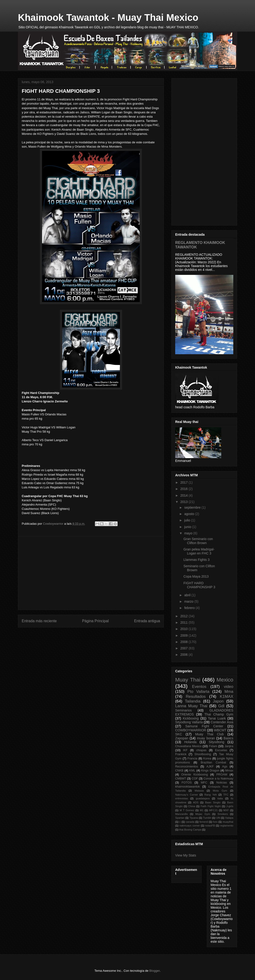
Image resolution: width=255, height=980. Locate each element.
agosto (190, 514)
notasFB (210, 826)
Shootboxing (203, 754)
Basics (228, 738)
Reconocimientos (187, 767)
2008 (185, 642)
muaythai (228, 822)
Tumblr (207, 818)
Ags (225, 767)
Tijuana (194, 818)
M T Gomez (187, 810)
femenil (204, 822)
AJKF (210, 767)
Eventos (199, 687)
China (192, 806)
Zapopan (182, 738)
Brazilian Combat (213, 763)
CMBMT (181, 779)
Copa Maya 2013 (196, 576)
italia (220, 798)
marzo (189, 601)
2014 (185, 495)
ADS (196, 802)
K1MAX (227, 697)
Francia (192, 758)
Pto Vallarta (198, 692)
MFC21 (213, 810)
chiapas (201, 750)
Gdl (221, 706)
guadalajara (203, 798)
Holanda (190, 742)
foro (215, 822)
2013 (185, 502)
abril (188, 595)
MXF (226, 810)
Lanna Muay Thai (191, 706)
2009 (185, 635)
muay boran (206, 738)
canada (190, 822)
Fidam (213, 746)
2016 (185, 489)
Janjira (229, 746)
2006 (185, 655)
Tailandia (193, 701)
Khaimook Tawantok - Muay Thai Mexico (108, 17)
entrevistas (182, 798)
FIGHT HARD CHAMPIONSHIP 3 (199, 585)
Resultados (196, 697)
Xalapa (229, 818)
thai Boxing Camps (190, 830)
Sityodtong (217, 742)
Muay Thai (188, 680)
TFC (226, 795)
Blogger (154, 971)
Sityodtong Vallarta (189, 722)
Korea (207, 758)
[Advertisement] (91, 573)
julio (188, 520)
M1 (202, 810)
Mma (229, 692)
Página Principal (96, 621)
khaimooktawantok (187, 787)
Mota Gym (220, 791)
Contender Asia (222, 722)
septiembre (193, 507)
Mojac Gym (203, 814)
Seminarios (183, 710)
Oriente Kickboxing (195, 775)
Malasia (199, 791)
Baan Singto (213, 802)
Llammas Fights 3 (196, 560)
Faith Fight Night (211, 806)
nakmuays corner (190, 826)
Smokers (223, 814)
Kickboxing (191, 718)
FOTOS (187, 783)
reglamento (227, 826)
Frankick (181, 754)
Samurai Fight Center (204, 726)
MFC (204, 783)
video (229, 687)
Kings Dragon (210, 771)
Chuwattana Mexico (188, 746)
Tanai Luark (217, 718)
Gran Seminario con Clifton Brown (198, 541)
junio (188, 527)
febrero (190, 608)
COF (195, 779)
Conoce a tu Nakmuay (218, 779)
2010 (185, 629)
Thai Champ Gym (219, 714)
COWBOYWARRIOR (191, 730)
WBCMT (220, 730)
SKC (179, 734)
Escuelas (221, 750)
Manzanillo (181, 814)
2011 (185, 622)
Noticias (222, 783)
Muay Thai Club (210, 734)
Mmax (229, 771)
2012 (185, 616)
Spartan (180, 818)
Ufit (218, 818)
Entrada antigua (147, 621)
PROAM (222, 775)
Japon (218, 701)
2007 (185, 648)
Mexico (225, 680)
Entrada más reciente (39, 621)
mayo (189, 533)
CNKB (179, 771)
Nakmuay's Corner (187, 795)
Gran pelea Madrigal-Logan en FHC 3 (199, 551)
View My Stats (186, 855)
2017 (185, 482)
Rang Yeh (211, 795)
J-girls (230, 806)
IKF (185, 750)
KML (192, 771)
